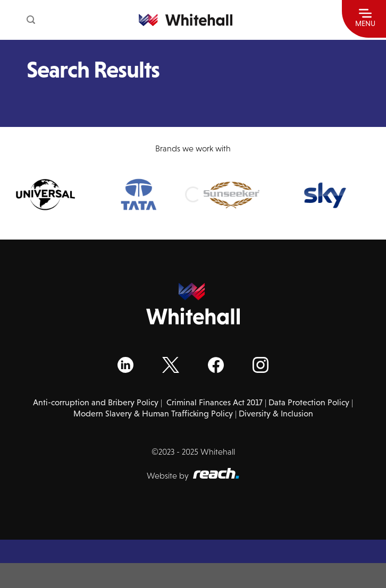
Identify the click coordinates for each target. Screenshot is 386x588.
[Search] (31, 20)
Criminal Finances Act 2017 (215, 402)
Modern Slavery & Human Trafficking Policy (153, 413)
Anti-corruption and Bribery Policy (96, 402)
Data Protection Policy (309, 402)
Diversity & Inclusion (276, 413)
